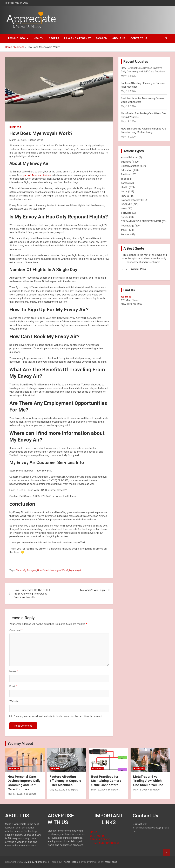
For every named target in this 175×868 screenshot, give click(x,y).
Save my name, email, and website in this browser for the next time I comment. (58, 716)
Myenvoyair (75, 570)
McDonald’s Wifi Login (93, 590)
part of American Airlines (37, 175)
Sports (54, 38)
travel (124, 230)
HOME (93, 832)
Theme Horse (70, 862)
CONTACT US (98, 836)
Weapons (126, 234)
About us (119, 38)
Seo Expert (30, 794)
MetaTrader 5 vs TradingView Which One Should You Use (148, 781)
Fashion (102, 38)
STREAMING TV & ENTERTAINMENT (141, 221)
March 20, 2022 (18, 140)
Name (14, 671)
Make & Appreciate (36, 862)
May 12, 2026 (57, 790)
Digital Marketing (130, 166)
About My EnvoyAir (26, 570)
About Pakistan (130, 157)
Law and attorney (78, 38)
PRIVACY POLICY (100, 840)
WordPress (111, 862)
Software (126, 213)
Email (13, 686)
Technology (17, 38)
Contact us (139, 38)
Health (39, 38)
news (124, 209)
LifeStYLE (126, 204)
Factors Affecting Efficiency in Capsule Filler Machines (65, 781)
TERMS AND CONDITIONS (105, 843)
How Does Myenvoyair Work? (53, 570)
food (124, 179)
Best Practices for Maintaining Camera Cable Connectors (106, 781)
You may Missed (20, 744)
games (125, 183)
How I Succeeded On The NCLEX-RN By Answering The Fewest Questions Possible (33, 594)
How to (125, 196)
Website (14, 701)
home (124, 192)
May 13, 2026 (15, 794)
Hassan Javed (36, 140)
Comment (16, 630)
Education (127, 170)
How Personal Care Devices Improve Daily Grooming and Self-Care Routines (24, 783)
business (15, 127)
